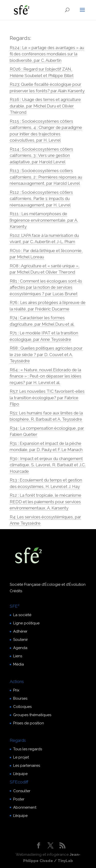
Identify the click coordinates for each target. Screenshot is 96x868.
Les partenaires (27, 766)
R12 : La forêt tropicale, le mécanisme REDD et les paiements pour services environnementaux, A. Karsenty (46, 502)
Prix (16, 690)
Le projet (21, 757)
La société (22, 615)
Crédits (16, 591)
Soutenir (21, 640)
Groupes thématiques (32, 715)
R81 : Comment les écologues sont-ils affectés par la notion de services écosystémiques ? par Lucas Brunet (46, 287)
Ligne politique (26, 623)
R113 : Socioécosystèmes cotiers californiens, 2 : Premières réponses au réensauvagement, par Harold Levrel (46, 177)
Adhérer (20, 631)
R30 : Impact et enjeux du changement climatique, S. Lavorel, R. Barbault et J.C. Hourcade (48, 465)
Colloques (22, 707)
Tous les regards (28, 749)
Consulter (22, 791)
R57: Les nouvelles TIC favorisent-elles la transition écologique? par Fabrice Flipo (47, 398)
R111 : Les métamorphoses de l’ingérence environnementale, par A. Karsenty (44, 220)
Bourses (20, 698)
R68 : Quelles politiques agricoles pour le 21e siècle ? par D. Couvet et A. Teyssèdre (46, 354)
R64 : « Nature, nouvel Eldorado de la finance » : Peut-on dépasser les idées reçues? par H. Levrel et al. (46, 376)
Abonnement (25, 807)
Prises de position (29, 723)
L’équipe (20, 774)
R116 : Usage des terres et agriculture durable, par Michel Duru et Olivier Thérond (45, 106)
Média (19, 664)
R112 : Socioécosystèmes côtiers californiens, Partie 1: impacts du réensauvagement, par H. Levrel (41, 199)
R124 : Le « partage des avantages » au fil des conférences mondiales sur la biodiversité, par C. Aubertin (47, 54)
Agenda (20, 648)
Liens (18, 656)
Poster (19, 799)
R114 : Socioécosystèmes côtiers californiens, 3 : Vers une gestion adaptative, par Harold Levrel (41, 155)
